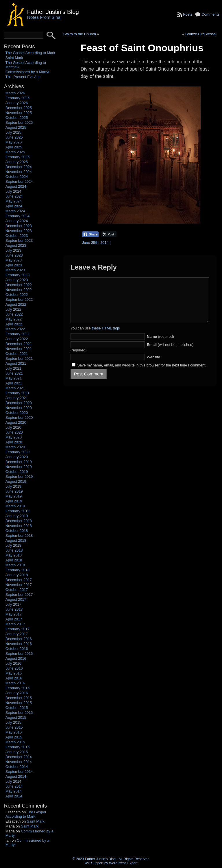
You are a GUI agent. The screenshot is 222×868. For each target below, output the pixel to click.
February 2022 (17, 334)
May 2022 (14, 319)
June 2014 (14, 786)
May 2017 (14, 614)
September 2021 (19, 359)
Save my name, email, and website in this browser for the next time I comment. (142, 374)
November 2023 (19, 231)
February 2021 (17, 393)
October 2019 (17, 472)
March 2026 (15, 93)
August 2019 (16, 481)
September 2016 (19, 654)
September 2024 (19, 181)
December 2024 (19, 167)
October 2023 (17, 236)
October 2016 (17, 649)
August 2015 (16, 717)
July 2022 (13, 309)
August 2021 (16, 363)
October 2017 (17, 590)
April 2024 (14, 206)
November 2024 (19, 172)
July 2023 (13, 250)
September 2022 (19, 300)
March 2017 (15, 624)
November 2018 (19, 526)
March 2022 (15, 329)
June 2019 (14, 491)
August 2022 (16, 304)
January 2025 (17, 162)
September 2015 (19, 713)
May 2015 (14, 732)
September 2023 (19, 241)
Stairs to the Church (80, 34)
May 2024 (14, 201)
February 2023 (17, 275)
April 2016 (14, 678)
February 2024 (17, 216)
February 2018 (17, 570)
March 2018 (15, 565)
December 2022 (19, 285)
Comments (210, 14)
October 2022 (17, 295)
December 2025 (19, 108)
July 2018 (13, 545)
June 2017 (14, 609)
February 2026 (17, 98)
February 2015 (17, 747)
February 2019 (17, 511)
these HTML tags (106, 337)
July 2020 (13, 427)
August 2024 (16, 186)
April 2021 (14, 383)
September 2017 (19, 595)
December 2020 (19, 403)
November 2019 (19, 467)
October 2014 (17, 767)
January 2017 (17, 634)
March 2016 (15, 683)
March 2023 (15, 270)
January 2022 (17, 339)
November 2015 (19, 703)
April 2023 (14, 265)
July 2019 (13, 486)
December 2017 (19, 580)
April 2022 (14, 324)
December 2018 (19, 521)
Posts (188, 14)
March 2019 (15, 506)
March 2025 (15, 152)
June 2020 (14, 432)
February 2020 (17, 452)
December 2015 (19, 698)
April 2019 (14, 501)
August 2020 (16, 422)
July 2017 (13, 604)
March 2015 (15, 742)
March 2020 (15, 447)
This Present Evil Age (23, 77)
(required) (160, 345)
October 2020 (17, 413)
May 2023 (14, 260)
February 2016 (17, 688)
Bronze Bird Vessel (201, 34)
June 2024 (14, 196)
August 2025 (16, 127)
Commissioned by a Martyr (27, 72)
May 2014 (14, 791)
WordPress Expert (123, 863)
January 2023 (17, 280)
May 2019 (14, 496)
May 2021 (14, 378)
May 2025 (14, 142)
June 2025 (14, 137)
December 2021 (19, 344)
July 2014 (13, 781)
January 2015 (17, 752)
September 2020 (19, 418)
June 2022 (14, 314)
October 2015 (17, 708)
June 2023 (14, 255)
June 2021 (14, 373)
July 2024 (13, 191)
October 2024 (17, 177)
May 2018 (14, 555)
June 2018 (14, 550)
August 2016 (16, 658)
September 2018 (19, 536)
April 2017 (14, 619)
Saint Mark (14, 58)
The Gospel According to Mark (30, 53)
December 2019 (19, 462)
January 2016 (17, 693)
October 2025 (17, 118)
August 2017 (16, 599)
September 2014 (19, 772)
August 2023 (16, 245)
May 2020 (14, 437)
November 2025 (19, 113)
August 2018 (16, 540)
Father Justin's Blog (53, 12)
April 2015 (14, 737)
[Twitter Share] (109, 234)
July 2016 (13, 663)
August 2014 (16, 776)
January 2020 (17, 457)
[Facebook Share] (90, 234)
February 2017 (17, 629)
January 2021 (17, 398)
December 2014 (19, 757)
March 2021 (15, 388)
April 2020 (14, 442)
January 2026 (17, 103)
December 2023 (19, 226)
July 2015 (13, 722)
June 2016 (14, 668)
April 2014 (14, 796)
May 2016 (14, 673)
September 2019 (19, 477)
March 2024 (15, 211)
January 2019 (17, 516)
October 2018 (17, 531)
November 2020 (19, 408)
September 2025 (19, 122)
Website (153, 366)
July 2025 (13, 132)
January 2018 (17, 575)
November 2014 (19, 762)
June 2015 (14, 727)
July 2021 (13, 368)
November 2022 (19, 290)
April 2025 (14, 147)
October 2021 (17, 354)
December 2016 (19, 639)
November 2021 (19, 349)
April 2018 (14, 560)
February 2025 (17, 157)
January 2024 (17, 221)
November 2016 (19, 644)
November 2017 (19, 585)
